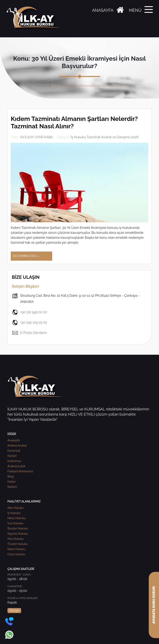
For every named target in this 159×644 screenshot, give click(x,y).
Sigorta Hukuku (18, 534)
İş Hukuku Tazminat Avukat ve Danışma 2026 (105, 137)
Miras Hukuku (17, 518)
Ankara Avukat (17, 445)
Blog (11, 476)
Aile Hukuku (16, 508)
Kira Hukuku (16, 539)
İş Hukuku (14, 513)
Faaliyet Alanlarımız (20, 471)
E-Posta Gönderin (29, 333)
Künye (14, 610)
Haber (12, 482)
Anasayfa (41, 86)
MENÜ (135, 10)
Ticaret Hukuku (18, 544)
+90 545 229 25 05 (29, 323)
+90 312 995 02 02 (29, 312)
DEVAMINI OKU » (26, 256)
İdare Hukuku (16, 549)
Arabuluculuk (16, 466)
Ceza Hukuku (16, 554)
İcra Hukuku (15, 523)
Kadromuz (14, 461)
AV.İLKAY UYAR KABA (37, 137)
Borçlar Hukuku (18, 528)
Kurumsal (14, 451)
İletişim (12, 487)
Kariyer (12, 456)
